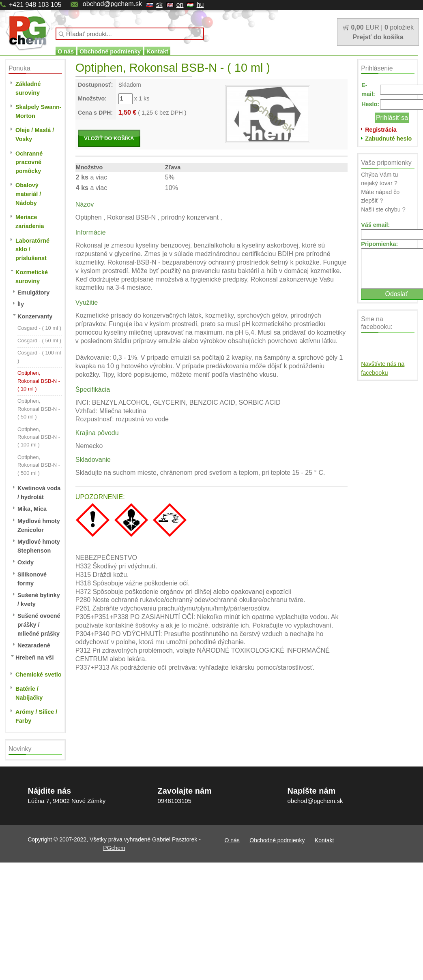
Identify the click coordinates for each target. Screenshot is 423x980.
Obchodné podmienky (110, 51)
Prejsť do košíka (378, 37)
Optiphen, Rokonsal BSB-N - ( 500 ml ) (39, 465)
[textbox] (130, 34)
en (180, 5)
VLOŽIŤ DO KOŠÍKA (109, 138)
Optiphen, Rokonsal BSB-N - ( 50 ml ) (39, 409)
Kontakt (157, 51)
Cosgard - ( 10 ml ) (39, 328)
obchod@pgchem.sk (112, 4)
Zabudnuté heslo (388, 139)
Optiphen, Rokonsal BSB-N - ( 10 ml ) (39, 381)
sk (159, 5)
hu (200, 5)
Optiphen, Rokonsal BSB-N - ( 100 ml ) (39, 437)
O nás (66, 51)
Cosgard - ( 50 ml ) (39, 341)
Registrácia (381, 130)
